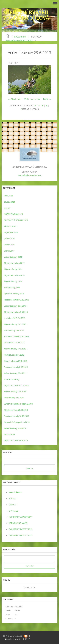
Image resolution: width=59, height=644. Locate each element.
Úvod (7, 36)
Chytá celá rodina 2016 (14, 275)
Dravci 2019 (9, 245)
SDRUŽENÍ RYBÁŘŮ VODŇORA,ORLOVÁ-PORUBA (27, 18)
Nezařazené (9, 434)
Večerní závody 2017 (13, 257)
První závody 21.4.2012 (14, 355)
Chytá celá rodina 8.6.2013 (16, 312)
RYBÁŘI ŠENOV (15, 492)
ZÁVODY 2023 (10, 226)
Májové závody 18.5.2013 (15, 324)
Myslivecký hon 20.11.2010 (16, 410)
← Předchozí (15, 99)
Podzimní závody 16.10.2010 (16, 416)
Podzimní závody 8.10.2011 (16, 367)
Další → (47, 99)
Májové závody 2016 (13, 281)
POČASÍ (12, 499)
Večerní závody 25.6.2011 (15, 373)
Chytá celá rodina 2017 (14, 263)
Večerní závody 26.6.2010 (15, 428)
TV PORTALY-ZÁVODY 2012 (21, 529)
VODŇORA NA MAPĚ (18, 523)
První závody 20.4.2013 (14, 330)
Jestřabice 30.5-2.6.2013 (15, 318)
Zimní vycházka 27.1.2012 (15, 361)
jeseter (7, 208)
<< (7, 587)
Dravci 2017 (9, 251)
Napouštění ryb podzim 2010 (17, 422)
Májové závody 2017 (13, 269)
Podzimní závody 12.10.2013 (16, 300)
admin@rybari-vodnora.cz (30, 175)
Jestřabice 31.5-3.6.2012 (15, 343)
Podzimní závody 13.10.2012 (16, 337)
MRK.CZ (12, 505)
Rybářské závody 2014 (14, 294)
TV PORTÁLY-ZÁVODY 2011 (21, 517)
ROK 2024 (8, 196)
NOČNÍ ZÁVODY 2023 (13, 214)
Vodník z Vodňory (12, 379)
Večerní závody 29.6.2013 (19, 41)
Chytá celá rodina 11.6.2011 (16, 385)
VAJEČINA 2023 (11, 232)
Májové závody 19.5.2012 (15, 349)
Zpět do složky (32, 99)
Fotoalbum (20, 37)
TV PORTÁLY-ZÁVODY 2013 (21, 535)
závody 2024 (9, 202)
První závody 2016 (12, 288)
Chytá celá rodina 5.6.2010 (16, 441)
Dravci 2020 (9, 239)
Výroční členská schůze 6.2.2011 (18, 404)
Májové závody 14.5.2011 (15, 392)
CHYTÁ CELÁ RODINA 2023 (16, 220)
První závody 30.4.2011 (14, 398)
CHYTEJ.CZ (13, 511)
